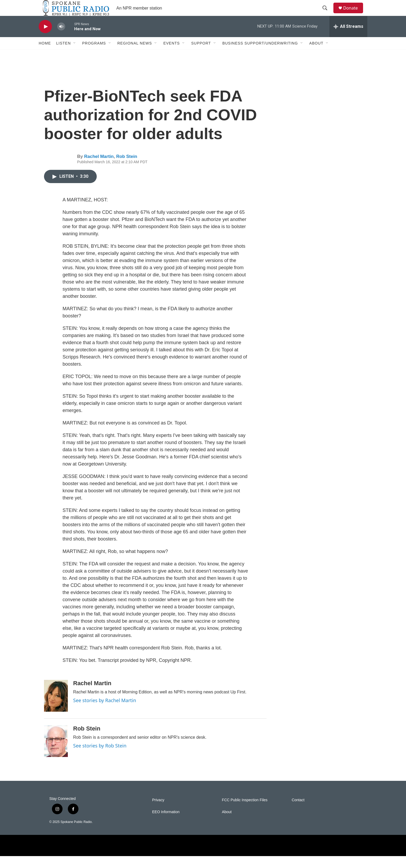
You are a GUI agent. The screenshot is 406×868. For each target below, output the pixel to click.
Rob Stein (127, 168)
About (316, 55)
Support (201, 55)
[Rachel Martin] (56, 708)
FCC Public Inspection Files (245, 812)
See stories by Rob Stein (100, 758)
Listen (63, 55)
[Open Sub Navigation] (75, 55)
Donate (354, 14)
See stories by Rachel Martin (105, 712)
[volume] (61, 39)
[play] (45, 39)
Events (171, 55)
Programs (94, 55)
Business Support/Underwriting (260, 55)
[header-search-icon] (327, 14)
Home (45, 55)
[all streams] (348, 38)
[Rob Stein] (56, 753)
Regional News (135, 55)
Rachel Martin (99, 168)
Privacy (158, 812)
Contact (298, 812)
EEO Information (166, 824)
